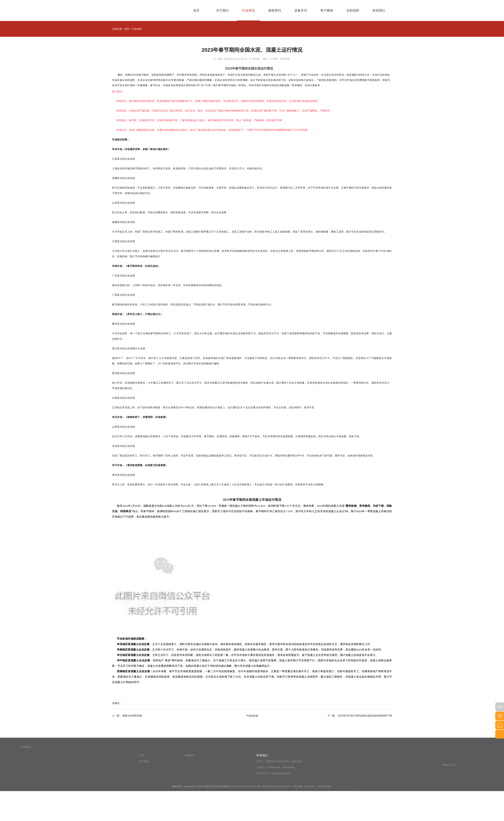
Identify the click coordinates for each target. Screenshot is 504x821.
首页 (127, 29)
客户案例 (144, 794)
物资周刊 (190, 788)
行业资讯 (137, 29)
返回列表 (252, 716)
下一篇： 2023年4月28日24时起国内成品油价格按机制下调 (360, 716)
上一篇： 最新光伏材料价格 (127, 716)
